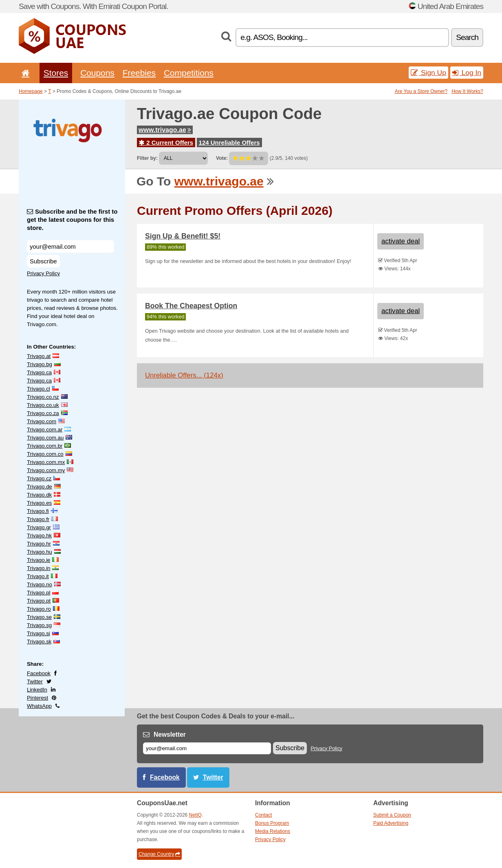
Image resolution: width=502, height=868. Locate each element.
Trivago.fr (38, 519)
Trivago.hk (39, 536)
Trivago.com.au (45, 438)
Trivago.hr (39, 544)
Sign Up (428, 73)
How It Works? (467, 91)
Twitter (35, 681)
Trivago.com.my (46, 470)
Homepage (31, 91)
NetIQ (195, 815)
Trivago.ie (39, 560)
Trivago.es (39, 503)
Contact (263, 815)
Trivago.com (42, 421)
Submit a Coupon (392, 815)
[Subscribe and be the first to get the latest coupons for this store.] (70, 246)
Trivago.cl (39, 389)
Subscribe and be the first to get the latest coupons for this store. (72, 220)
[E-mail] (207, 748)
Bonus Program (272, 823)
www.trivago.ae (165, 130)
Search (467, 37)
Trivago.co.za (43, 413)
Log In (467, 73)
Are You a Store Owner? (421, 91)
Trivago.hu (40, 552)
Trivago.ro (39, 609)
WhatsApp (39, 706)
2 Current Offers (166, 142)
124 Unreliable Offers (229, 142)
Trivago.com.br (45, 446)
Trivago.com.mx (46, 462)
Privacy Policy (43, 273)
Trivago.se (39, 617)
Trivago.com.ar (45, 430)
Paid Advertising (391, 823)
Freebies (139, 73)
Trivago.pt (39, 601)
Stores (56, 73)
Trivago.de (40, 487)
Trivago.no (40, 584)
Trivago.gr (39, 527)
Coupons (97, 73)
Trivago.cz (39, 478)
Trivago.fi (38, 511)
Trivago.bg (40, 364)
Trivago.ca (39, 372)
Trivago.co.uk (43, 405)
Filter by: (147, 158)
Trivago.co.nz (43, 397)
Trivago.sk (39, 642)
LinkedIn (37, 690)
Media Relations (273, 831)
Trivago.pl (39, 593)
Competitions (189, 73)
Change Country (159, 854)
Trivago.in (39, 568)
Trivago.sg (39, 625)
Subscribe (43, 261)
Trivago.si (39, 633)
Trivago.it (38, 576)
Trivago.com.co (45, 454)
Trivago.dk (39, 495)
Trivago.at (39, 356)
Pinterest (37, 698)
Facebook (39, 673)
